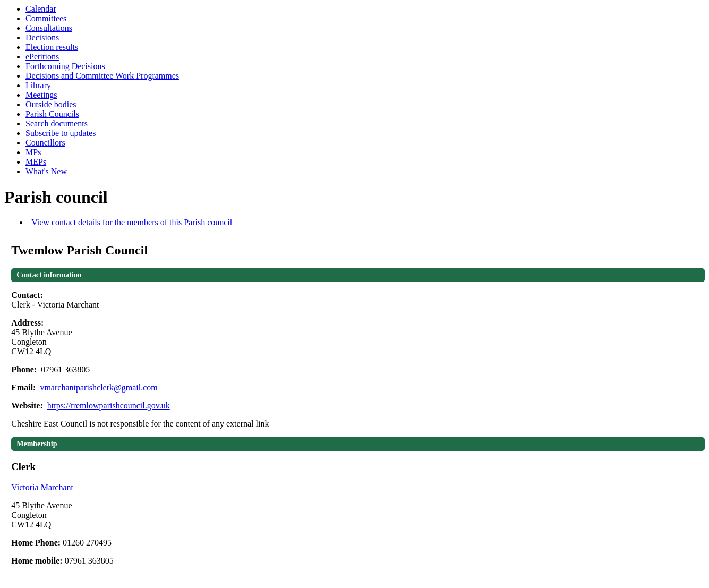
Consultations (49, 28)
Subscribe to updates (61, 133)
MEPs (36, 162)
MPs (33, 152)
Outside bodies (51, 104)
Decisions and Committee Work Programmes (102, 76)
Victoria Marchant (42, 487)
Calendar (41, 9)
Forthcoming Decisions (65, 66)
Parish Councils (52, 114)
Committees (46, 18)
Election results (52, 47)
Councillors (45, 143)
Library (38, 85)
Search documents (57, 123)
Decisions (42, 37)
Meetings (41, 95)
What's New (46, 171)
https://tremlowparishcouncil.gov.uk (109, 406)
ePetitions (42, 57)
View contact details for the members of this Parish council (132, 222)
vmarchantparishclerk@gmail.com (99, 387)
